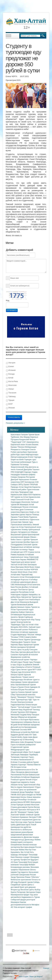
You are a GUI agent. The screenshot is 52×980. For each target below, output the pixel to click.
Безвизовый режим (25, 605)
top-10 (22, 740)
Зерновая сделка (18, 515)
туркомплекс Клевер (20, 530)
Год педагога (23, 872)
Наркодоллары (17, 680)
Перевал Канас (17, 640)
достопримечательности (21, 905)
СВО (13, 585)
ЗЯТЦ (21, 485)
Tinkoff (33, 825)
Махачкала (25, 602)
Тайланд (11, 397)
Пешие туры (28, 662)
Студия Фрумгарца (19, 635)
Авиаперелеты (33, 442)
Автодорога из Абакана (28, 532)
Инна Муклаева (18, 567)
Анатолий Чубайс (18, 815)
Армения (15, 710)
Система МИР (26, 730)
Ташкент (36, 470)
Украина (14, 765)
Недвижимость (28, 897)
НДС (30, 700)
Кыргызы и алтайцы (29, 580)
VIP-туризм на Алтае (20, 497)
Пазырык (35, 715)
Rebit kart (35, 732)
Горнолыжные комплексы (22, 525)
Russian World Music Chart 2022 (24, 572)
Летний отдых (17, 662)
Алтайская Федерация (30, 777)
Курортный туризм (31, 645)
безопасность (17, 830)
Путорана (15, 439)
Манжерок (15, 902)
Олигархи (25, 450)
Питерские (21, 892)
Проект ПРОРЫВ (31, 485)
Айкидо (38, 635)
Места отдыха (17, 787)
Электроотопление (25, 702)
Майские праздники (31, 725)
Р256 (22, 637)
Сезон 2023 (36, 707)
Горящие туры (30, 460)
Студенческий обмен (20, 752)
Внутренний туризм (19, 535)
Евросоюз (25, 512)
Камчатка (29, 612)
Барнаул (28, 472)
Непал (10, 389)
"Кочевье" (15, 637)
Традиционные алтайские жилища (25, 547)
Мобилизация (21, 585)
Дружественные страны (21, 607)
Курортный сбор (28, 620)
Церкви (14, 872)
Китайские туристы (32, 680)
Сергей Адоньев (24, 675)
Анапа (32, 782)
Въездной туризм (26, 882)
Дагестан (37, 820)
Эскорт (37, 792)
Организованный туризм (26, 685)
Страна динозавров (19, 807)
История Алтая (20, 767)
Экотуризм (31, 892)
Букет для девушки (28, 887)
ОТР (26, 552)
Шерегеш (15, 612)
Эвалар (14, 717)
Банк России (16, 587)
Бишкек (35, 445)
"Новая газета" (28, 677)
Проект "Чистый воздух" (21, 707)
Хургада (37, 457)
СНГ (24, 442)
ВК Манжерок (23, 505)
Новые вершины (34, 797)
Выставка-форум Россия (31, 847)
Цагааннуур (36, 640)
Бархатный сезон (18, 445)
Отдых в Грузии (18, 687)
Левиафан (24, 755)
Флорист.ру (16, 890)
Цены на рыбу (23, 650)
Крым (37, 434)
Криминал (24, 817)
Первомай (15, 730)
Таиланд (36, 710)
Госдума (23, 715)
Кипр (29, 715)
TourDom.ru (16, 720)
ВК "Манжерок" (21, 812)
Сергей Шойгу (17, 737)
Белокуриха (16, 620)
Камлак (23, 902)
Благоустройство (24, 622)
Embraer (14, 762)
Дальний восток (18, 727)
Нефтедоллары (32, 455)
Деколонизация (32, 772)
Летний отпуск (31, 780)
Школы (33, 870)
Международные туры (20, 750)
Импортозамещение (19, 457)
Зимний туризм (31, 692)
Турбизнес (15, 437)
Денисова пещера (31, 837)
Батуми (22, 690)
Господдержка (17, 545)
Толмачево (16, 757)
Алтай (31, 505)
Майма (38, 840)
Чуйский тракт (35, 627)
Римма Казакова (18, 555)
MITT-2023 (37, 670)
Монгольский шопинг (20, 630)
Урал (13, 822)
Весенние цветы (28, 890)
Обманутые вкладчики (27, 717)
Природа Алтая (17, 487)
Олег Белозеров (30, 565)
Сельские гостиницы (20, 550)
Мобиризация (31, 447)
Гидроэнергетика (18, 705)
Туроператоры (22, 700)
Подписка (33, 517)
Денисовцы (30, 840)
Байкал (22, 612)
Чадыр (31, 550)
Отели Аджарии (31, 687)
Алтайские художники (28, 632)
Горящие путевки (24, 805)
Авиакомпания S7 (26, 760)
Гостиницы (24, 465)
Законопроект (29, 787)
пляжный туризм (33, 815)
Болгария (25, 720)
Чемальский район (19, 490)
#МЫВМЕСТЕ (32, 560)
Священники (24, 875)
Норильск (34, 437)
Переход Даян (17, 642)
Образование (24, 870)
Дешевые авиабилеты (20, 520)
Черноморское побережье (22, 722)
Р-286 (39, 817)
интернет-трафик (25, 907)
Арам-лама (28, 737)
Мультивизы (34, 720)
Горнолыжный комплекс (26, 695)
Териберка (33, 755)
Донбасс (25, 587)
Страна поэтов (34, 552)
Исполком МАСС (29, 672)
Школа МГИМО (24, 802)
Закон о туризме (23, 540)
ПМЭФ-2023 (16, 795)
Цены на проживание (28, 790)
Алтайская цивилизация (21, 582)
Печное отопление (30, 507)
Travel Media (24, 517)
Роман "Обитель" (32, 877)
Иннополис (26, 502)
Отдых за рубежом (25, 665)
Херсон (29, 515)
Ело (34, 770)
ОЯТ (23, 482)
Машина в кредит (23, 857)
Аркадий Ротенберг (19, 800)
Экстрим (33, 817)
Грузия (36, 762)
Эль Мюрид (25, 437)
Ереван (14, 447)
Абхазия (14, 785)
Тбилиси (21, 447)
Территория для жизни (21, 562)
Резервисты (16, 450)
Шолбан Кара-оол (31, 542)
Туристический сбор (32, 785)
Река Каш (15, 652)
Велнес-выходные (19, 647)
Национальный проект (20, 660)
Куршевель (16, 852)
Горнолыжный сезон (33, 527)
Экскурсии (21, 772)
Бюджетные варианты (20, 782)
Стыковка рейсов (26, 762)
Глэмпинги (15, 817)
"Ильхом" (31, 635)
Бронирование (31, 727)
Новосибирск (35, 600)
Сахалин (15, 655)
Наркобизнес (17, 677)
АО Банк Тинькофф (19, 862)
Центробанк (22, 452)
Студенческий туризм (20, 747)
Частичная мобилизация (21, 462)
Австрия (11, 363)
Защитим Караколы (32, 487)
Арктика (23, 652)
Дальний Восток (33, 652)
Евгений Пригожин (19, 810)
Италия (14, 712)
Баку (21, 710)
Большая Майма (18, 850)
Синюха (22, 692)
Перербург (29, 792)
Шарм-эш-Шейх (18, 460)
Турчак (37, 897)
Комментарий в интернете (22, 842)
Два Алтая (15, 602)
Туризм (32, 434)
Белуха (14, 675)
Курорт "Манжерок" (19, 697)
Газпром (25, 434)
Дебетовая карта (23, 825)
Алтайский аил (17, 552)
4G (12, 907)
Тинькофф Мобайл (27, 865)
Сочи (27, 600)
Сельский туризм (30, 545)
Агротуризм (24, 655)
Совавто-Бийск (30, 637)
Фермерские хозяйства (20, 657)
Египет (10, 367)
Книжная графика (28, 475)
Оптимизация (17, 615)
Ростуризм (30, 477)
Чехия (33, 642)
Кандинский (24, 439)
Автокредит (24, 855)
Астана (29, 445)
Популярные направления (22, 820)
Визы (19, 597)
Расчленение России (20, 775)
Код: (8, 300)
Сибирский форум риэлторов (23, 900)
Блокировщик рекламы (21, 867)
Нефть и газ (34, 512)
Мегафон (35, 905)
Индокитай (28, 710)
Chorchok (19, 570)
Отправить (12, 310)
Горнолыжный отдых (25, 610)
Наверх (46, 968)
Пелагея (31, 697)
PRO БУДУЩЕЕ (18, 472)
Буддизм (15, 735)
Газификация (17, 507)
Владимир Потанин (33, 742)
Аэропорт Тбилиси (26, 765)
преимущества (17, 827)
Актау (21, 785)
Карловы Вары (17, 645)
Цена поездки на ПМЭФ (31, 795)
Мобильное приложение (21, 880)
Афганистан (26, 597)
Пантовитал (23, 590)
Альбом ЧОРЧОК (31, 570)
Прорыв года (16, 672)
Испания (11, 370)
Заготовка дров (17, 510)
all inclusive (33, 655)
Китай (10, 378)
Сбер (13, 695)
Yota (16, 907)
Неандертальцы (18, 840)
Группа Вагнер (34, 807)
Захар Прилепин (18, 877)
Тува (34, 735)
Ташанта (27, 642)
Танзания (11, 393)
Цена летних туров (24, 670)
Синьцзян (33, 650)
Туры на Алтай (28, 625)
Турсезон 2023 (24, 712)
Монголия (11, 385)
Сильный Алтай (23, 500)
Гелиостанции (31, 705)
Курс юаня (21, 455)
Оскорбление (17, 845)
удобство (27, 827)
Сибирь (36, 882)
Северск (15, 485)
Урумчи (27, 640)
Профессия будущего (29, 860)
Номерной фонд (18, 792)
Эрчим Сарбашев (26, 617)
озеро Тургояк (29, 822)
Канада (10, 374)
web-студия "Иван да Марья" (28, 976)
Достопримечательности (21, 770)
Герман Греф (33, 812)
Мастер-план (31, 850)
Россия (33, 875)
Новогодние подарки (20, 595)
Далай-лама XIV (26, 735)
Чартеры (34, 660)
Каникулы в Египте (24, 667)
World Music (29, 567)
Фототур (19, 822)
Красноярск (16, 434)
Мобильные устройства (21, 732)
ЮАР (9, 404)
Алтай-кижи (16, 575)
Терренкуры (16, 625)
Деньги (34, 582)
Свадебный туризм (19, 885)
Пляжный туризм (18, 780)
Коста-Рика (12, 382)
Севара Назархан (18, 477)
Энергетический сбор (20, 467)
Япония (10, 408)
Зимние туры (27, 522)
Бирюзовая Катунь (19, 797)
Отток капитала (34, 585)
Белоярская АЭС (32, 482)
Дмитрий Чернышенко (20, 480)
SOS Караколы (34, 495)
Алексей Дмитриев (24, 470)
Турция (10, 400)
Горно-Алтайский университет (23, 745)
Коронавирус (16, 682)
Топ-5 (31, 752)
